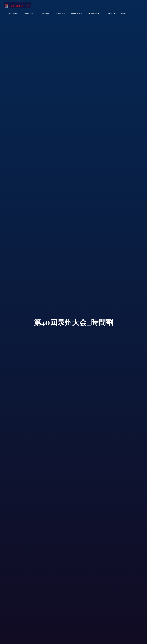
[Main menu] (141, 5)
